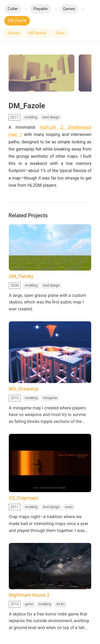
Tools (60, 33)
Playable (41, 9)
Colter (13, 9)
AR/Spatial (37, 33)
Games (69, 9)
